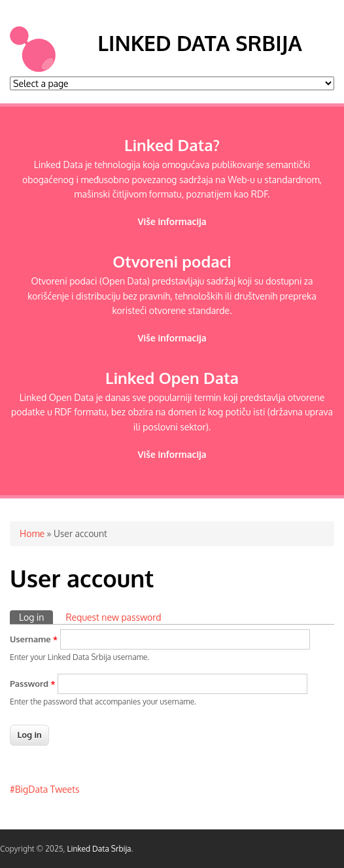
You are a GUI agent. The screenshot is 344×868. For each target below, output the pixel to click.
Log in (36, 616)
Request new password (113, 617)
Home (32, 533)
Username (34, 639)
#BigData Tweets (45, 789)
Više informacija (172, 221)
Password (33, 684)
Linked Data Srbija (199, 43)
